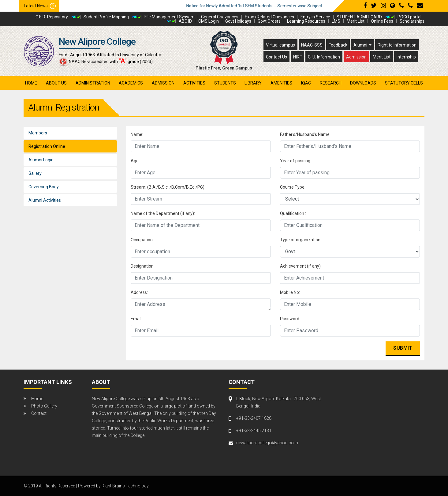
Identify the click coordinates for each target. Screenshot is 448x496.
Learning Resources (306, 21)
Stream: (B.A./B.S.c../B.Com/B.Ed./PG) (168, 187)
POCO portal (409, 17)
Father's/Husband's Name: (305, 134)
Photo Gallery (44, 406)
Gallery (35, 173)
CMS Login (209, 21)
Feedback (338, 45)
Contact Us (276, 57)
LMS (336, 21)
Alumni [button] (361, 45)
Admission (356, 57)
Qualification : (293, 213)
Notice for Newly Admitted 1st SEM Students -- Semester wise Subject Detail (270, 6)
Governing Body (44, 187)
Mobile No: (290, 292)
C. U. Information (324, 57)
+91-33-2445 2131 (254, 430)
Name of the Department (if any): (163, 213)
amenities (281, 83)
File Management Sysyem (170, 17)
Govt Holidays (238, 21)
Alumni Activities (45, 200)
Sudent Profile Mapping (106, 17)
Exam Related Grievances (269, 17)
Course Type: (293, 187)
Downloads (363, 83)
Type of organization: (301, 240)
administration (93, 83)
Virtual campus (280, 45)
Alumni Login (41, 160)
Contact (39, 413)
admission (163, 83)
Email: (136, 319)
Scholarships (412, 21)
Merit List (356, 21)
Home (31, 83)
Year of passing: (296, 161)
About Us (56, 83)
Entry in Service (315, 17)
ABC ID (185, 21)
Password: (290, 319)
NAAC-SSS (312, 45)
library (253, 83)
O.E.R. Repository (52, 17)
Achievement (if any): (301, 266)
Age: (135, 161)
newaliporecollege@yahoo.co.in (267, 443)
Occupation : (143, 240)
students (225, 83)
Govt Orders (269, 21)
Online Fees (382, 21)
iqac (306, 83)
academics (131, 83)
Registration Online (47, 146)
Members (38, 133)
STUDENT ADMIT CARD (359, 17)
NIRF (297, 57)
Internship (406, 57)
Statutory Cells (404, 83)
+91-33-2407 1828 (254, 418)
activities (194, 83)
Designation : (143, 266)
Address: (139, 292)
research (331, 83)
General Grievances (220, 17)
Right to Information (397, 45)
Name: (137, 134)
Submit (403, 348)
